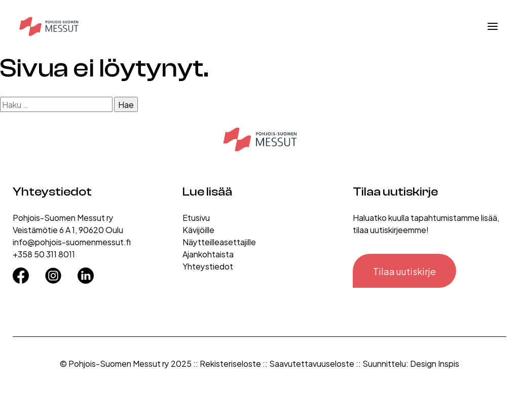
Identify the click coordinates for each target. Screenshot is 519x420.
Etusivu (196, 217)
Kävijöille (198, 229)
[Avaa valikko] (493, 26)
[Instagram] (53, 272)
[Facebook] (21, 272)
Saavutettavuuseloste (312, 363)
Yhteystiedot (208, 266)
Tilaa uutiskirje (404, 271)
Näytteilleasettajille (219, 241)
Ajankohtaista (208, 254)
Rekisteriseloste (230, 363)
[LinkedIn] (86, 272)
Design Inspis (435, 363)
